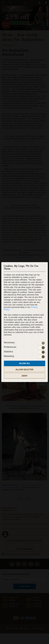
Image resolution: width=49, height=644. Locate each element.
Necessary (9, 342)
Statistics (8, 352)
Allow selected (24, 370)
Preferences (10, 347)
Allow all (24, 363)
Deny (25, 376)
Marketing (9, 356)
